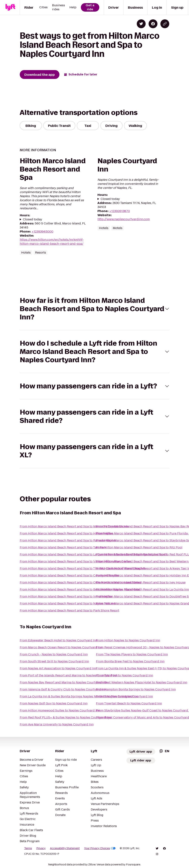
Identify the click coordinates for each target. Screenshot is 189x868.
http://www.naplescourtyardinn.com (124, 219)
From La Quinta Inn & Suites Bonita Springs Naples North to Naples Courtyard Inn (79, 696)
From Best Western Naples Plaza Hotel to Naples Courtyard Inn (142, 682)
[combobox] (164, 751)
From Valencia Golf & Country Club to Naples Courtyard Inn (63, 689)
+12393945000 (42, 232)
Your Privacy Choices (100, 848)
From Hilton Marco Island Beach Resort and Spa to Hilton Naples (66, 533)
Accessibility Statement (65, 848)
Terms (28, 848)
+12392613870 (120, 211)
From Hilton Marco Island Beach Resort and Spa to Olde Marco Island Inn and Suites (80, 582)
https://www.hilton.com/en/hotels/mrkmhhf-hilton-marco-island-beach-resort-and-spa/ (52, 242)
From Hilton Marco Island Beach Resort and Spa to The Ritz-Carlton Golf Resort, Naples (83, 568)
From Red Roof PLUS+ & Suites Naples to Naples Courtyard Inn (66, 717)
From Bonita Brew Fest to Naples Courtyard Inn (130, 661)
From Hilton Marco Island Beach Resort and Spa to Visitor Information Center (75, 561)
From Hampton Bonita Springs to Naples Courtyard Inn (136, 689)
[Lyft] (10, 7)
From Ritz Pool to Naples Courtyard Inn (124, 675)
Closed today (32, 219)
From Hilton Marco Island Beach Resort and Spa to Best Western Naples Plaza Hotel (80, 589)
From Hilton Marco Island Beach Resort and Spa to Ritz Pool (139, 547)
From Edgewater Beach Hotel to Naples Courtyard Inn (59, 640)
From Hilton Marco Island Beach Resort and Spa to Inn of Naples (66, 596)
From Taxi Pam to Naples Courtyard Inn (124, 696)
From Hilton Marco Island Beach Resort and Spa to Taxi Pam (63, 547)
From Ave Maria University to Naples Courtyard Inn (57, 724)
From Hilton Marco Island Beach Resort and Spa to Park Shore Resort (69, 610)
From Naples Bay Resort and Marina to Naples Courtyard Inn (63, 682)
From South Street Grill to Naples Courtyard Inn (54, 661)
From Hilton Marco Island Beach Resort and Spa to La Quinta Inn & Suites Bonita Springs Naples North (94, 554)
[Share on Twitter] (141, 24)
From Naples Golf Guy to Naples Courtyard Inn (54, 703)
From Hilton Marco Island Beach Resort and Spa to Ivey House (141, 582)
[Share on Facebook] (153, 24)
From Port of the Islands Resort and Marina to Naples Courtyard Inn (69, 675)
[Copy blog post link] (165, 24)
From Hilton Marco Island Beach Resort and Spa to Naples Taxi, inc (68, 603)
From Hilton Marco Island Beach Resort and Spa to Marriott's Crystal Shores (74, 526)
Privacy (41, 848)
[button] (95, 309)
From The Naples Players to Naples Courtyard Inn (132, 654)
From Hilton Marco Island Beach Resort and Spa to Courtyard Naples (69, 575)
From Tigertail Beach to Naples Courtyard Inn (129, 703)
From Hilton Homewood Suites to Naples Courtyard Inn (60, 710)
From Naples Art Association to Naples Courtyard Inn (58, 668)
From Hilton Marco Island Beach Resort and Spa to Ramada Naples (68, 540)
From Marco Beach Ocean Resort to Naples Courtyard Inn (61, 647)
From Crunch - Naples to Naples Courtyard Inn (54, 654)
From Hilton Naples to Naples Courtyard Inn (128, 640)
